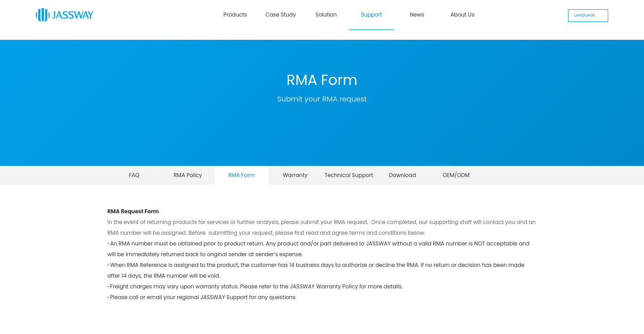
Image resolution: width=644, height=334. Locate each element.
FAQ (134, 175)
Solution (326, 15)
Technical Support (349, 175)
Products (235, 15)
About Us (462, 15)
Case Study (280, 15)
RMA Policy (188, 175)
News (417, 15)
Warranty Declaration (295, 178)
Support (371, 15)
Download (403, 175)
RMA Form (241, 175)
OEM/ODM (456, 175)
